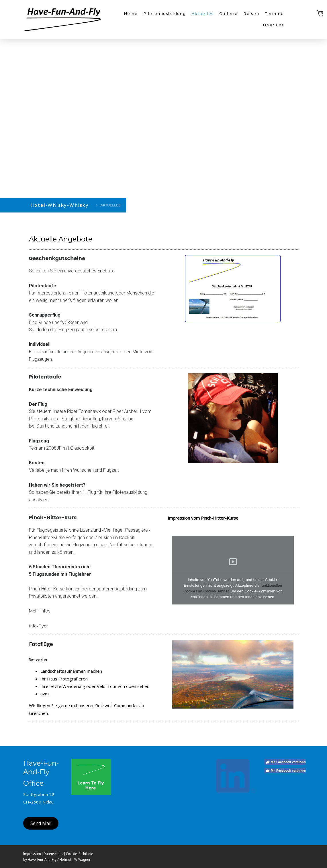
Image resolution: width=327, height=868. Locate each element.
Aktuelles (203, 13)
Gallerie (229, 13)
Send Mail (41, 823)
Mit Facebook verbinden (286, 762)
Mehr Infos (40, 611)
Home (131, 13)
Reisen (251, 13)
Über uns (274, 25)
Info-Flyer (39, 626)
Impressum (32, 854)
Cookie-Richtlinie (80, 854)
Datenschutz (53, 854)
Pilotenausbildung (165, 13)
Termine (275, 13)
